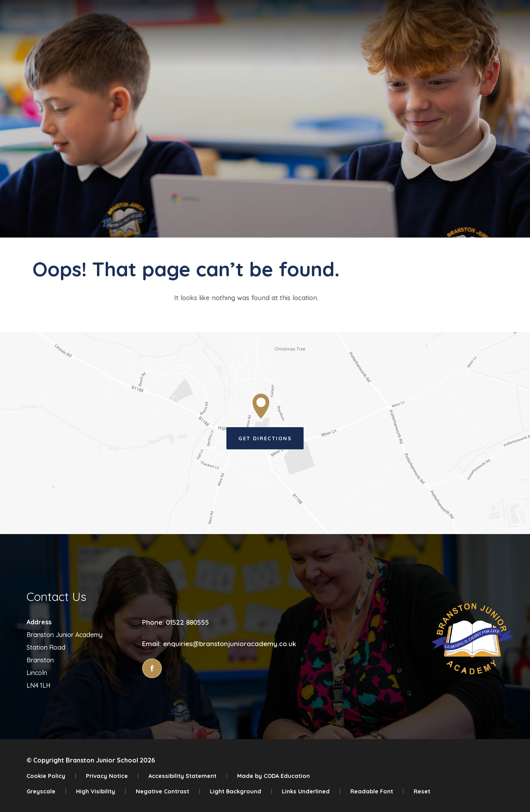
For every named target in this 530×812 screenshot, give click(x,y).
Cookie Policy (51, 776)
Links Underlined (311, 791)
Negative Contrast (168, 791)
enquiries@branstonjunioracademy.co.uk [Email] (230, 644)
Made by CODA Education (274, 776)
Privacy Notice (112, 776)
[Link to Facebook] (152, 668)
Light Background (241, 791)
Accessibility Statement (188, 776)
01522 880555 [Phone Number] (187, 622)
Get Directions (265, 438)
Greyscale (47, 791)
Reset (422, 791)
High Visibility (101, 791)
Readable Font (377, 791)
